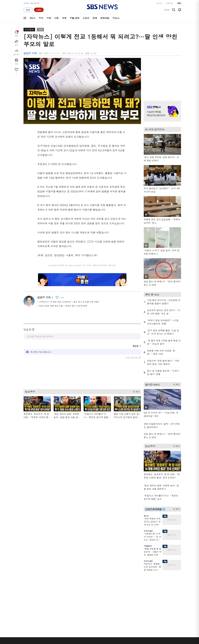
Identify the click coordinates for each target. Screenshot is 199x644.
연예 (95, 18)
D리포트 (96, 596)
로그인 (159, 3)
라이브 (141, 589)
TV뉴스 (116, 18)
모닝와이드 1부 (53, 589)
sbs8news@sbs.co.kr (107, 636)
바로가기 (142, 578)
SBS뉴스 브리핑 (76, 605)
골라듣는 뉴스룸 (76, 598)
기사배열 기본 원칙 (131, 643)
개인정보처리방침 (72, 627)
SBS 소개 (29, 627)
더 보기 (136, 391)
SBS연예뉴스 (167, 600)
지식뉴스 (165, 583)
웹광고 (58, 627)
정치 (41, 18)
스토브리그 (120, 593)
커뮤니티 (165, 589)
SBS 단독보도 (98, 586)
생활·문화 (74, 18)
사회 (56, 18)
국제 (64, 18)
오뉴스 (49, 599)
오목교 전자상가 (122, 608)
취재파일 (105, 18)
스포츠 (86, 18)
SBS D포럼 (167, 608)
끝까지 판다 (97, 608)
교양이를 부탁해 (122, 589)
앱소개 (141, 596)
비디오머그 (120, 578)
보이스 (72, 601)
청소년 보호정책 (146, 643)
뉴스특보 (50, 609)
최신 (25, 583)
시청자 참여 (45, 627)
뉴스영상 (29, 30)
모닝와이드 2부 (53, 593)
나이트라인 (51, 603)
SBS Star (166, 604)
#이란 (167, 10)
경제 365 (96, 593)
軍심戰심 (73, 583)
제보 (140, 586)
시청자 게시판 (144, 603)
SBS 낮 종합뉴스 (76, 608)
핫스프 (146, 516)
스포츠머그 (120, 583)
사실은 (95, 583)
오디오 (72, 593)
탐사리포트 (97, 603)
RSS (140, 599)
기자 (140, 593)
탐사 (94, 611)
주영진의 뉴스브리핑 (55, 596)
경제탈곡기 (148, 546)
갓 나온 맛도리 (121, 605)
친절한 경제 (97, 589)
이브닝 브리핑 (75, 586)
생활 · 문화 (28, 599)
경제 (49, 18)
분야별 (26, 578)
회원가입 (169, 3)
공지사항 (142, 610)
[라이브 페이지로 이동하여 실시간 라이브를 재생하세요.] (39, 10)
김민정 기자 (45, 297)
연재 (94, 578)
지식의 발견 (148, 531)
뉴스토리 (50, 606)
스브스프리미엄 (167, 578)
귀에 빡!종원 (120, 586)
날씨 (140, 583)
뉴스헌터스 (51, 586)
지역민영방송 (150, 627)
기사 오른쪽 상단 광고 (162, 76)
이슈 (25, 613)
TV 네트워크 (28, 609)
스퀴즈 (164, 593)
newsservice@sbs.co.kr (105, 641)
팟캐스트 (165, 586)
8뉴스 (33, 18)
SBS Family (132, 627)
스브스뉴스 (120, 600)
